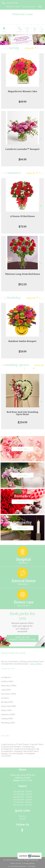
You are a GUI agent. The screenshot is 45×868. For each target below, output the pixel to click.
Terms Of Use (16, 863)
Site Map (32, 866)
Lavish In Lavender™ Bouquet (23, 149)
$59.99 (23, 351)
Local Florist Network (18, 866)
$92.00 (23, 284)
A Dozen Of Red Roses (22, 216)
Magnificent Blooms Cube (23, 91)
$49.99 (23, 102)
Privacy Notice (29, 863)
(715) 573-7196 (12, 3)
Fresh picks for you (22, 622)
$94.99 (22, 159)
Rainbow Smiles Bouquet (22, 341)
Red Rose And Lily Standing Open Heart (23, 413)
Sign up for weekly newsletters (22, 638)
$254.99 (22, 422)
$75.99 (23, 227)
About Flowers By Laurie (13, 653)
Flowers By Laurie (23, 14)
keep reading (36, 664)
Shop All (29, 48)
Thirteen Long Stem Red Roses (23, 274)
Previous (4, 81)
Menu (4, 32)
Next (41, 81)
